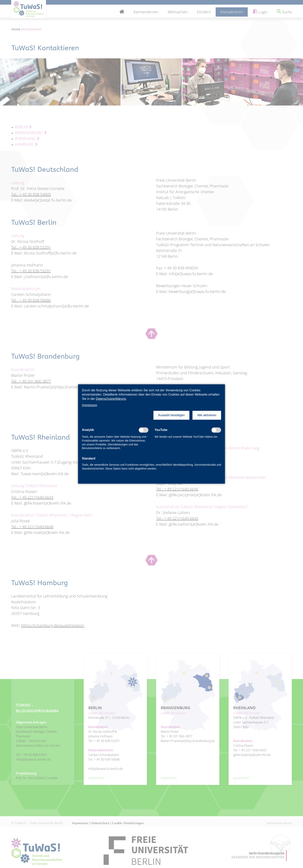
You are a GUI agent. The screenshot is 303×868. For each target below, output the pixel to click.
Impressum (90, 405)
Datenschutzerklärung (111, 399)
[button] (172, 415)
